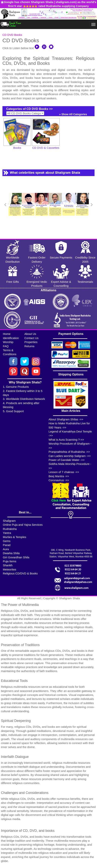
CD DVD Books (12, 35)
